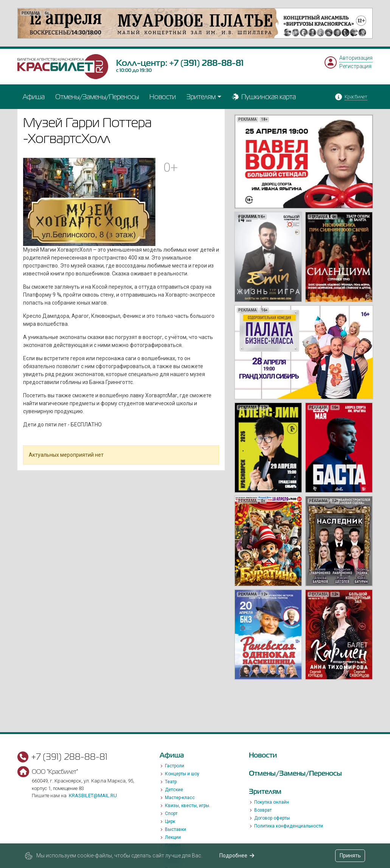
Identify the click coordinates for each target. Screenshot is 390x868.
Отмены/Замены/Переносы (97, 97)
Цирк (170, 821)
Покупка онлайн (272, 802)
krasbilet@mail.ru (93, 796)
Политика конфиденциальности (289, 826)
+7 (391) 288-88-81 (206, 63)
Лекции (173, 837)
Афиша (34, 97)
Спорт (171, 814)
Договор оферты (272, 818)
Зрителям (201, 97)
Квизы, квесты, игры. (188, 806)
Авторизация (356, 58)
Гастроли (175, 766)
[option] (195, 23)
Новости (163, 97)
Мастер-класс (180, 798)
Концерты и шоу (182, 774)
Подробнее (237, 856)
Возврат (263, 810)
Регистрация (355, 66)
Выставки (176, 829)
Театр (171, 782)
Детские (174, 790)
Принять (350, 856)
